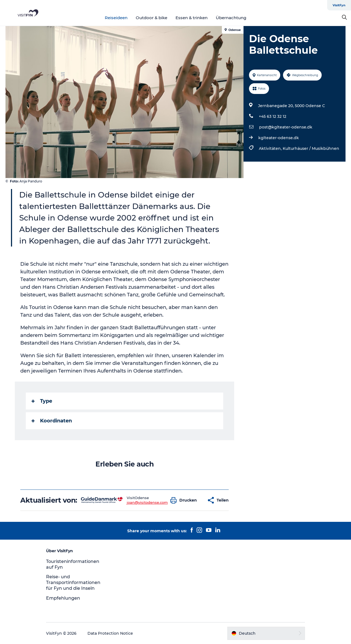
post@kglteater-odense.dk (286, 127)
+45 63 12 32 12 (273, 116)
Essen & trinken (192, 18)
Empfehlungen (63, 598)
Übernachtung (231, 18)
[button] (185, 500)
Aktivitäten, (271, 148)
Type (42, 401)
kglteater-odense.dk (279, 138)
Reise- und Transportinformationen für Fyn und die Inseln (73, 583)
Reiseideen (116, 18)
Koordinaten (52, 421)
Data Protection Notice (110, 633)
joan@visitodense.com (147, 502)
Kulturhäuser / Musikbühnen (311, 148)
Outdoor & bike (152, 18)
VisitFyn (339, 5)
